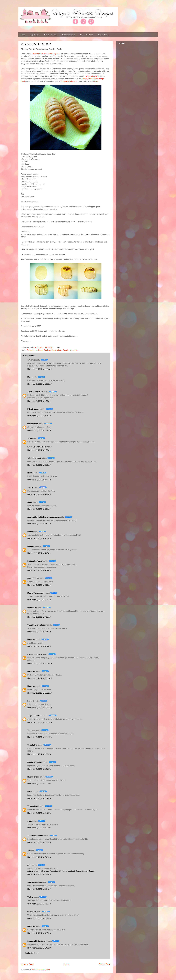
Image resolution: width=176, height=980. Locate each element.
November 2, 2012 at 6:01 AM (39, 904)
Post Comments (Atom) (41, 970)
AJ (29, 850)
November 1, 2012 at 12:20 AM (40, 384)
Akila (30, 438)
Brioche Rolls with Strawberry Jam (46, 54)
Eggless (47, 350)
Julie (29, 865)
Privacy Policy (103, 35)
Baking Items (32, 350)
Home (23, 35)
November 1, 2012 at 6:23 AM (39, 617)
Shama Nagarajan (35, 762)
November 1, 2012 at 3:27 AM (39, 494)
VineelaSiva (32, 745)
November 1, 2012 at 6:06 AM (39, 585)
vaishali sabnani (34, 458)
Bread (41, 350)
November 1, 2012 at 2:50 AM (39, 450)
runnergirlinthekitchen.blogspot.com (43, 517)
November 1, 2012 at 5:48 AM (39, 553)
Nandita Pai (32, 608)
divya (30, 821)
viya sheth (32, 912)
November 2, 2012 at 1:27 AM (39, 874)
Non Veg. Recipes (51, 35)
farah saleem (33, 424)
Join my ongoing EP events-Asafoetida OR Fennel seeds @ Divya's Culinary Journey (61, 871)
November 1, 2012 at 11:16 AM (40, 664)
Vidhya (30, 897)
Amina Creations (35, 882)
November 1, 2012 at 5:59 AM (39, 570)
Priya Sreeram (33, 409)
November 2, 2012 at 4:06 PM (39, 919)
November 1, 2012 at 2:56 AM (39, 465)
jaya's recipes (33, 578)
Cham (30, 502)
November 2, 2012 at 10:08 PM (40, 948)
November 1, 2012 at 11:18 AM (40, 678)
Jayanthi (31, 360)
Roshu (30, 473)
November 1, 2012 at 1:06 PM (39, 754)
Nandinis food (33, 777)
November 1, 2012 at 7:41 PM (39, 857)
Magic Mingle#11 (92, 76)
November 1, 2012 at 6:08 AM (39, 600)
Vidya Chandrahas (35, 716)
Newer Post (27, 964)
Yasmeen (31, 730)
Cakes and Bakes (69, 35)
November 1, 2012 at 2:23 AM (39, 431)
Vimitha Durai (33, 806)
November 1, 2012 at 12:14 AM (40, 369)
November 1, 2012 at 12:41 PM (40, 722)
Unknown (31, 640)
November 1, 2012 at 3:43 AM (39, 524)
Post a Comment (32, 953)
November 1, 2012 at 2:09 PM (39, 798)
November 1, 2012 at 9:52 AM (39, 646)
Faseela (31, 701)
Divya (96, 81)
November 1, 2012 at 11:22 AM (40, 693)
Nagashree (32, 546)
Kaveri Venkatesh (35, 654)
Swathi (30, 488)
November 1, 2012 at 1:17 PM (39, 769)
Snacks (66, 350)
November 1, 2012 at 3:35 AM (39, 509)
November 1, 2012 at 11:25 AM (40, 708)
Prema (30, 532)
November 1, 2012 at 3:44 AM (39, 538)
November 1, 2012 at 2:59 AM (39, 480)
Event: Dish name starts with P (40, 447)
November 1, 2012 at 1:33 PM (39, 784)
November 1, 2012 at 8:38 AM (39, 632)
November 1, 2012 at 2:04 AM (39, 416)
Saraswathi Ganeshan (37, 941)
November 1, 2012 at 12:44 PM (40, 737)
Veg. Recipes (35, 35)
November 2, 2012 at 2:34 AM (39, 889)
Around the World (86, 35)
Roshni (30, 792)
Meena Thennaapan (36, 593)
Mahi (29, 377)
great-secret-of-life (35, 392)
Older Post (104, 964)
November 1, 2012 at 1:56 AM (39, 401)
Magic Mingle (57, 350)
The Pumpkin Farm (35, 836)
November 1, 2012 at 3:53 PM (39, 828)
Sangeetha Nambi (35, 561)
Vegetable (74, 350)
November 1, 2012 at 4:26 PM (39, 842)
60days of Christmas (68, 81)
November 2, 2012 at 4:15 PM (39, 933)
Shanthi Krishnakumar (37, 625)
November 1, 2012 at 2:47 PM (39, 813)
